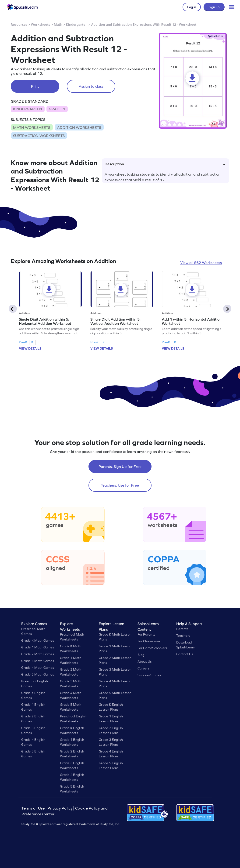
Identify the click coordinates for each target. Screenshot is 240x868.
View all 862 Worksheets (201, 263)
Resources (19, 24)
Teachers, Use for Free (120, 485)
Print (35, 86)
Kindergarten (77, 24)
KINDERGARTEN (28, 109)
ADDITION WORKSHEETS (79, 127)
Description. (165, 164)
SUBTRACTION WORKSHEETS (39, 136)
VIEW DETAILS (30, 348)
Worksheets (41, 24)
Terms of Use (34, 808)
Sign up (214, 7)
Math (58, 24)
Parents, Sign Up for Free (120, 467)
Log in (192, 7)
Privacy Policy (60, 808)
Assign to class (91, 86)
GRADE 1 (57, 109)
